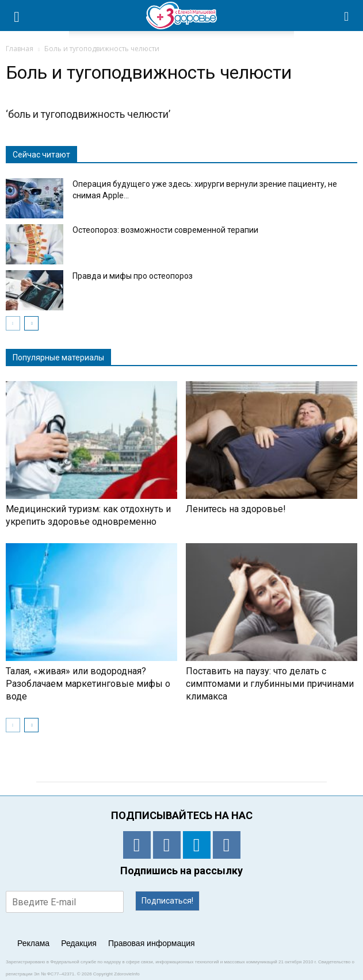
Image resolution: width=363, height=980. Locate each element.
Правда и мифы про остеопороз (133, 276)
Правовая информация (152, 943)
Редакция (79, 943)
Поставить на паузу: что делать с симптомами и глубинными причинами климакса (270, 684)
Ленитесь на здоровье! (236, 509)
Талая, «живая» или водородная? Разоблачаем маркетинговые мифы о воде (88, 684)
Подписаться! (167, 901)
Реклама (33, 943)
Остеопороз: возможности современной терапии (165, 230)
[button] (347, 16)
